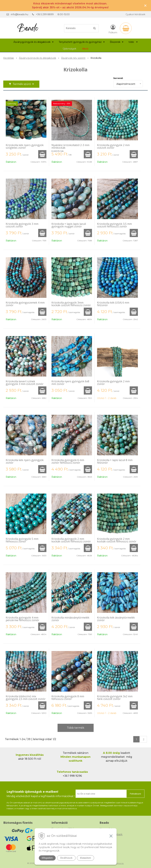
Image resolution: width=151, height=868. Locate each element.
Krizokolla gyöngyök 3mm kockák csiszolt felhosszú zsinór (71, 304)
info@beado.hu (20, 14)
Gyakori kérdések (135, 14)
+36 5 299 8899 (45, 14)
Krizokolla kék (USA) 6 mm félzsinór (113, 304)
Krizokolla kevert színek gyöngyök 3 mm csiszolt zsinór (25, 383)
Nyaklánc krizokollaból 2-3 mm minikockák (70, 146)
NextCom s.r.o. (117, 863)
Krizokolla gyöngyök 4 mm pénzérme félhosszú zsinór (22, 619)
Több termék (76, 728)
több (133, 42)
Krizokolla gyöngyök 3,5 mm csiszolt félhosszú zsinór (114, 225)
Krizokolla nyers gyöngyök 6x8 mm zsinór (70, 383)
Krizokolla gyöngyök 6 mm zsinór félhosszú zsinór (68, 461)
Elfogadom (47, 858)
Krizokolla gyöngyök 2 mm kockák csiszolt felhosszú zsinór (71, 540)
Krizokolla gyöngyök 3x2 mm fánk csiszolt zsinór (115, 698)
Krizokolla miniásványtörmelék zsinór (70, 619)
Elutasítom (85, 858)
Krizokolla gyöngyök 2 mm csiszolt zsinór (113, 146)
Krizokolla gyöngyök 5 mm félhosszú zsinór (22, 540)
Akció (85, 49)
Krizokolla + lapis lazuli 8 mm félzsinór (115, 461)
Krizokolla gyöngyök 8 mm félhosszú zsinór (68, 698)
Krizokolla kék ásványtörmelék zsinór (116, 619)
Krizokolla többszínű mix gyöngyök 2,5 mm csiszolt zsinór (26, 698)
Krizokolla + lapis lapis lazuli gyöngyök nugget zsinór (69, 225)
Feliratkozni (135, 794)
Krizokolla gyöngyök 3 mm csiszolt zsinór (22, 225)
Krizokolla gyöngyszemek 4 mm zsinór (25, 304)
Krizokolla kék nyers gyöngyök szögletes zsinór (25, 146)
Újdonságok (69, 49)
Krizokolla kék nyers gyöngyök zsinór (25, 461)
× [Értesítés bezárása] (145, 5)
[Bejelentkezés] (113, 29)
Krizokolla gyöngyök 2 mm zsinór (113, 383)
